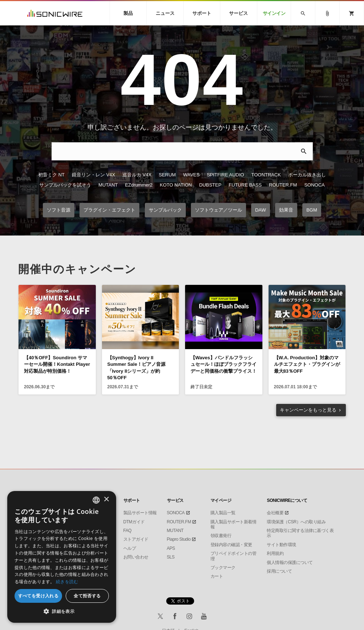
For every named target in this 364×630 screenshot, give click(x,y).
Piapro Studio (179, 539)
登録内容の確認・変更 (231, 545)
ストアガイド (136, 539)
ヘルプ (130, 548)
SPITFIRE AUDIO (226, 175)
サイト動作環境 (281, 545)
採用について (279, 571)
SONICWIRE (55, 13)
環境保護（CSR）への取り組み (296, 522)
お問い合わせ (136, 557)
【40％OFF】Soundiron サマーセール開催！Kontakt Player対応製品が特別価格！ (57, 364)
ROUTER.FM (283, 185)
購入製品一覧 (223, 513)
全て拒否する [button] (87, 596)
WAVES (191, 175)
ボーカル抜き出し (307, 175)
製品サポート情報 (140, 513)
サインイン (274, 13)
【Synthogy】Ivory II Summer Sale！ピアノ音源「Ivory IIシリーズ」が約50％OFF (136, 368)
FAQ (128, 531)
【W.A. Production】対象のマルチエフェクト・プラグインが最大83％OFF (307, 364)
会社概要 (275, 513)
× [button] (106, 500)
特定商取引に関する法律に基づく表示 (300, 533)
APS (171, 548)
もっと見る (308, 410)
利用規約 (275, 553)
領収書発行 (221, 536)
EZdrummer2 (139, 185)
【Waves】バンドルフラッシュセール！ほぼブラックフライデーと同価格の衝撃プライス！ (224, 364)
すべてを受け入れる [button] (38, 596)
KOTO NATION (176, 185)
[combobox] (96, 500)
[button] (62, 611)
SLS (171, 557)
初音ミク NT (51, 175)
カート (217, 576)
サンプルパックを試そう (65, 185)
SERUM (167, 175)
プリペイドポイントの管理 (234, 556)
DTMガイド (134, 522)
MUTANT (108, 185)
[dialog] (62, 557)
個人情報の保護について (290, 562)
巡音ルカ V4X (137, 175)
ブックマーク (223, 568)
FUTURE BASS (245, 185)
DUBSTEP (210, 185)
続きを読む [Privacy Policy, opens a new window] (67, 582)
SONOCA (314, 185)
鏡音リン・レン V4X (93, 175)
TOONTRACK (266, 175)
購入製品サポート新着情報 (234, 524)
